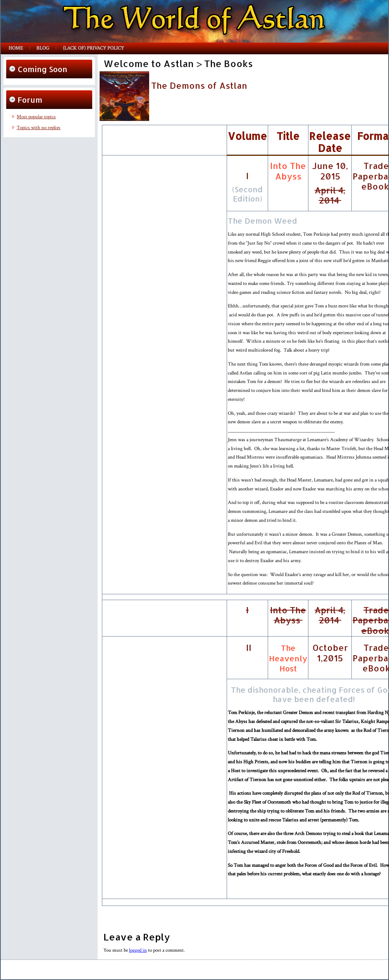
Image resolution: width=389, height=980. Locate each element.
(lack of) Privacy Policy (93, 48)
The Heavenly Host (288, 658)
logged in (138, 950)
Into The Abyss (288, 171)
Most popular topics (36, 117)
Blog (43, 48)
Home (16, 48)
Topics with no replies (39, 128)
